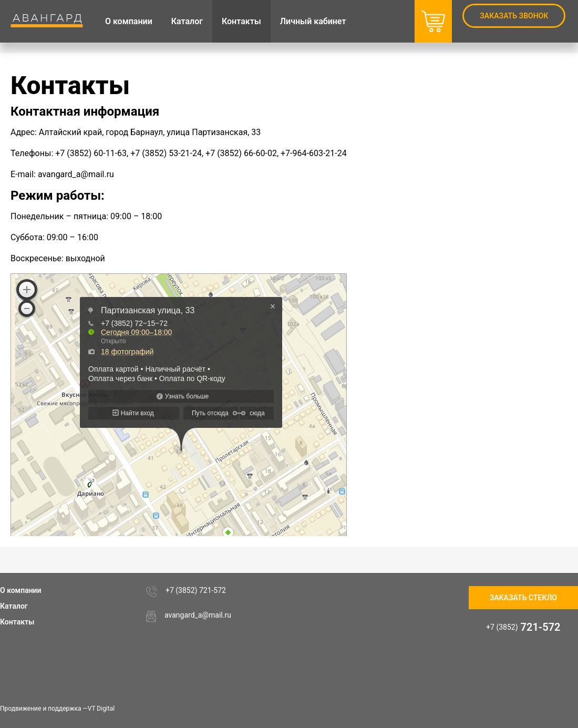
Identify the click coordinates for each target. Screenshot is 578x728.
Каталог (14, 606)
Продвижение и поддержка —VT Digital (57, 709)
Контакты (17, 622)
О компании (21, 590)
